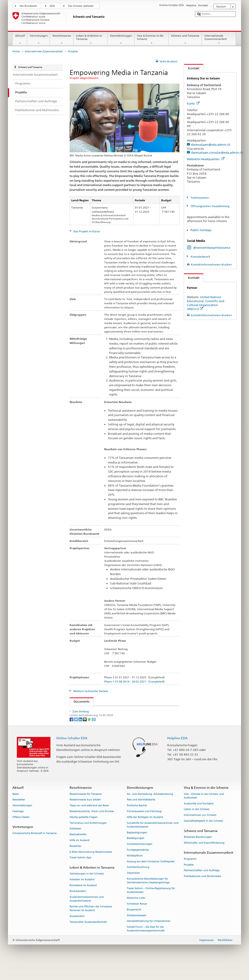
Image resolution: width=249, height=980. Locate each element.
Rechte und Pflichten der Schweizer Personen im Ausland (91, 923)
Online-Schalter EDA (72, 753)
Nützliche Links (136, 913)
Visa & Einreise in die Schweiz (152, 39)
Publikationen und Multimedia (202, 891)
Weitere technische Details (90, 691)
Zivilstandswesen (137, 930)
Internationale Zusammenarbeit (219, 39)
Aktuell (20, 39)
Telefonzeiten (199, 198)
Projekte (189, 879)
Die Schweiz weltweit (81, 6)
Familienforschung (138, 882)
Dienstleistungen (121, 39)
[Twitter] (76, 734)
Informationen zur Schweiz (200, 830)
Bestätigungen (136, 853)
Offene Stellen (21, 832)
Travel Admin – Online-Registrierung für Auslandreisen (151, 905)
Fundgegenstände (138, 865)
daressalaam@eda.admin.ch (211, 145)
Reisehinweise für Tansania (86, 808)
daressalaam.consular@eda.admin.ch (217, 152)
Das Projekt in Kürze (86, 231)
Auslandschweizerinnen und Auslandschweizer (87, 913)
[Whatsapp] (90, 734)
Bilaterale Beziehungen (198, 852)
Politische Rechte (137, 820)
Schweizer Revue (137, 918)
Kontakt (192, 68)
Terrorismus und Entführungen (88, 837)
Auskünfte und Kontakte (199, 818)
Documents (80, 701)
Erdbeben (75, 843)
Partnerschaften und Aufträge (202, 885)
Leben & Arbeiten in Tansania (91, 39)
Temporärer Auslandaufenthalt (88, 936)
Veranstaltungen (22, 820)
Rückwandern (78, 906)
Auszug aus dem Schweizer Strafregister (151, 876)
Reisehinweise (62, 39)
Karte (193, 103)
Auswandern (77, 931)
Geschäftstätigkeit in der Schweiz (204, 835)
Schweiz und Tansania (185, 39)
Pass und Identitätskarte (141, 814)
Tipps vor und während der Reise (89, 820)
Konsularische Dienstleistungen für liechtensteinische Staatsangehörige (148, 895)
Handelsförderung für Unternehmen (149, 936)
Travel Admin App (80, 872)
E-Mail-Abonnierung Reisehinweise (91, 866)
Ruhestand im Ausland (83, 900)
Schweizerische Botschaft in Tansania (34, 848)
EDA (52, 6)
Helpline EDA (177, 753)
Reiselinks (75, 861)
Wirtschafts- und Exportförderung (204, 857)
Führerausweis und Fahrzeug (144, 826)
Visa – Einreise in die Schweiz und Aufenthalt (204, 810)
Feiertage (18, 826)
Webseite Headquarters (206, 159)
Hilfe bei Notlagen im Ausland (145, 832)
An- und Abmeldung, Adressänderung (150, 808)
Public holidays (201, 230)
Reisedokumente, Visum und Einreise (92, 826)
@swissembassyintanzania (212, 248)
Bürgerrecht (134, 924)
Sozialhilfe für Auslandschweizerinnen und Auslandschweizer (153, 839)
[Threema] (85, 734)
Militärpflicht (135, 870)
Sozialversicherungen (140, 859)
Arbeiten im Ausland (82, 894)
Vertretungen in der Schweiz (87, 888)
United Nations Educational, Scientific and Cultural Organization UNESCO (206, 303)
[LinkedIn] (81, 734)
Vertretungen (39, 39)
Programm (190, 873)
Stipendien (133, 888)
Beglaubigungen (137, 847)
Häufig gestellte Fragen (84, 832)
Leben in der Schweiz (197, 824)
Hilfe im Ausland (80, 855)
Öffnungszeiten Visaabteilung (210, 206)
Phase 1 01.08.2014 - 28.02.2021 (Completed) (134, 681)
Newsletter (19, 814)
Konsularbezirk (200, 256)
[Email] (94, 734)
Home (16, 51)
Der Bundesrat (28, 6)
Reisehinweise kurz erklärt (85, 814)
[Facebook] (72, 734)
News (16, 808)
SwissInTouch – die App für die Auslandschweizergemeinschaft (146, 943)
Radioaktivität (78, 849)
